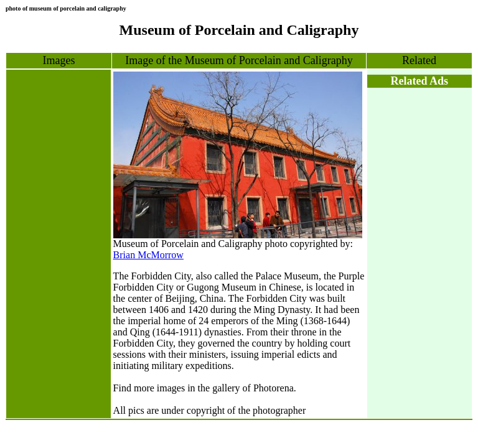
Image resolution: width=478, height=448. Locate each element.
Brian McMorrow (148, 255)
